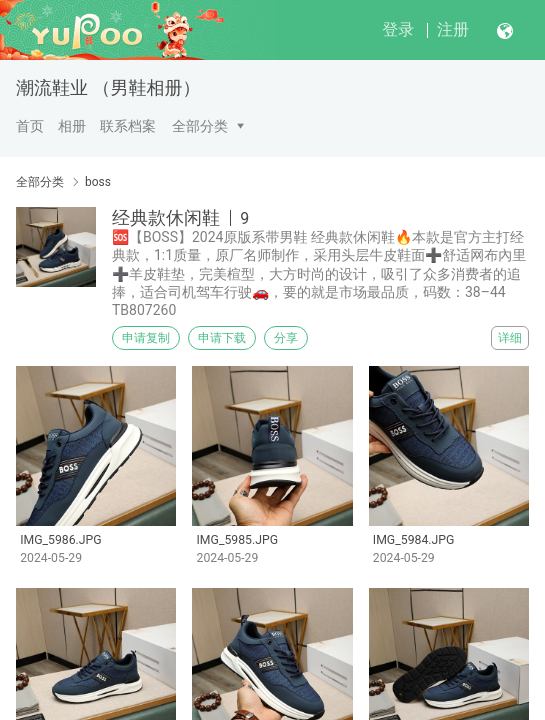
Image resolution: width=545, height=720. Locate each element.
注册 (453, 29)
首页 (30, 126)
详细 (510, 338)
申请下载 (222, 338)
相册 (72, 126)
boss (98, 182)
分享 (286, 338)
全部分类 (200, 126)
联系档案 (128, 126)
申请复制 (146, 338)
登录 (398, 29)
